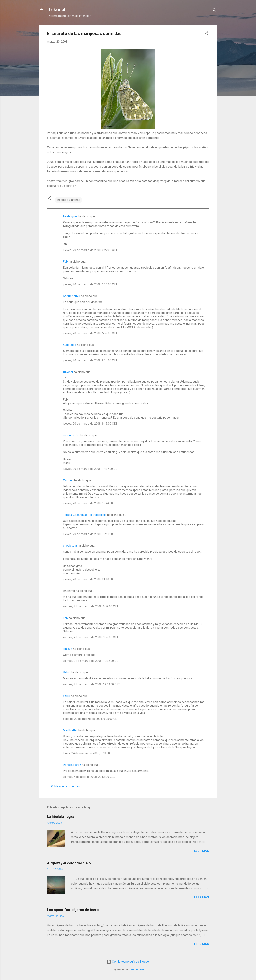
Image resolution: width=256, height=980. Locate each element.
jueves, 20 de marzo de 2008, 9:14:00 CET (90, 360)
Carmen (68, 480)
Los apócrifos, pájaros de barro (73, 910)
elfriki (66, 696)
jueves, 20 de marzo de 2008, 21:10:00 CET (91, 579)
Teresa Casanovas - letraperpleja (85, 515)
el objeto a (70, 546)
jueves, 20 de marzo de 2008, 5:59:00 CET (90, 333)
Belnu (67, 672)
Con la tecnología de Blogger (128, 962)
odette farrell (71, 296)
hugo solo (70, 345)
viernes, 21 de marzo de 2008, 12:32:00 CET (91, 661)
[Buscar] (215, 11)
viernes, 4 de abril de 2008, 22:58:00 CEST (90, 777)
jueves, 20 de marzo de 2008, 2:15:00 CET (90, 284)
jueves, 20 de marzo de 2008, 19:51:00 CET (91, 534)
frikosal (57, 10)
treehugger (70, 216)
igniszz (68, 649)
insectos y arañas (68, 200)
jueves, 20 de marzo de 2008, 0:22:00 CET (90, 250)
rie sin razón (71, 435)
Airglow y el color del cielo (69, 863)
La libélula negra (61, 816)
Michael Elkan (138, 969)
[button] (207, 34)
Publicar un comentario (66, 786)
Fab (65, 262)
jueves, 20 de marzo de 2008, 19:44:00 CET (91, 503)
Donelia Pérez (72, 765)
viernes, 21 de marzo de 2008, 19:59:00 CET (91, 684)
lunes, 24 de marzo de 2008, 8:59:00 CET (89, 753)
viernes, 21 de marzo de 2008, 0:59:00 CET (91, 606)
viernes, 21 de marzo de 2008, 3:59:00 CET (91, 637)
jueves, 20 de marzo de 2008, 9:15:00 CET (90, 424)
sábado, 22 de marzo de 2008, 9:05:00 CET (91, 719)
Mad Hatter (70, 730)
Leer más (201, 851)
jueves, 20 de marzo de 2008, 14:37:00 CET (91, 469)
